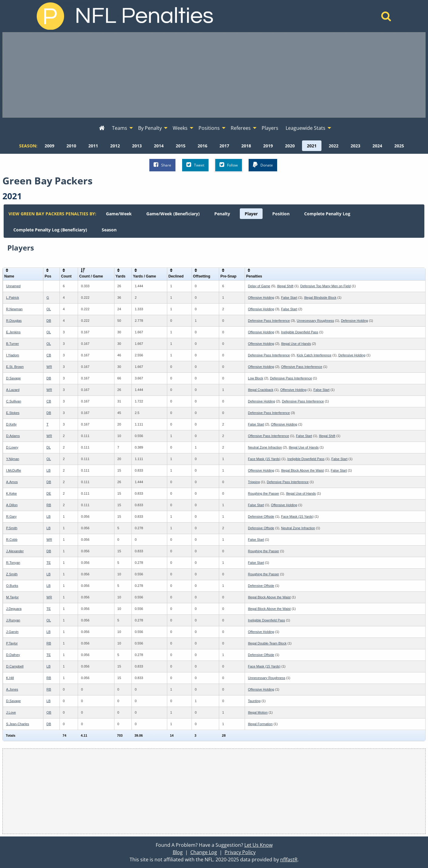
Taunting (254, 701)
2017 (224, 146)
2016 (202, 146)
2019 (268, 146)
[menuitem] (102, 128)
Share (162, 165)
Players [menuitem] (270, 128)
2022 (334, 146)
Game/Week (119, 214)
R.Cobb (12, 540)
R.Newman (14, 309)
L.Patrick (13, 298)
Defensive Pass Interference (269, 321)
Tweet (195, 165)
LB (48, 470)
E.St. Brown (15, 367)
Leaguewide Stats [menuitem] (306, 128)
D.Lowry (12, 447)
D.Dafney (13, 655)
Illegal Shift (285, 286)
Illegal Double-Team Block (267, 643)
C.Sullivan (14, 401)
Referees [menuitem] (241, 128)
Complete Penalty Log (327, 214)
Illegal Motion (258, 712)
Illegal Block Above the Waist (302, 470)
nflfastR (289, 860)
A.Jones (12, 689)
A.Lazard (13, 390)
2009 (49, 146)
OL (49, 309)
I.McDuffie (14, 470)
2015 (181, 146)
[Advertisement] (214, 75)
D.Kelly (11, 424)
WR (49, 367)
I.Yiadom (13, 355)
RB (49, 505)
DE (49, 493)
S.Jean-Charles (18, 724)
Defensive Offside (261, 516)
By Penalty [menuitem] (150, 128)
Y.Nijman (13, 459)
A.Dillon (12, 505)
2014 (159, 146)
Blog (178, 852)
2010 (71, 146)
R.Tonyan (13, 563)
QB (49, 712)
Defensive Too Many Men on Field (325, 286)
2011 (93, 146)
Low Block (256, 378)
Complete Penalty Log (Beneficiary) (50, 230)
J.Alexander (15, 551)
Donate (263, 165)
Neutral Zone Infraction (265, 447)
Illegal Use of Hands (296, 344)
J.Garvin (12, 632)
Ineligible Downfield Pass (300, 332)
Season (109, 230)
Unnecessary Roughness (316, 321)
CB (49, 355)
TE (49, 563)
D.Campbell (15, 666)
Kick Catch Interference (314, 355)
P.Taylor (12, 643)
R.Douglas (14, 321)
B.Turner (12, 344)
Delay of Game (259, 286)
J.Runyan (13, 620)
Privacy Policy (240, 852)
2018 (246, 146)
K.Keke (11, 493)
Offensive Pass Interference (302, 367)
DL (49, 447)
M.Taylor (12, 597)
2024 (377, 146)
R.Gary (11, 516)
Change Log (204, 852)
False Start (289, 298)
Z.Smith (12, 574)
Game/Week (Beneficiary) (173, 214)
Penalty (222, 214)
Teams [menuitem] (120, 128)
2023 (355, 146)
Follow (229, 165)
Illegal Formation (260, 724)
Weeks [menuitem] (180, 128)
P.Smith (12, 528)
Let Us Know (258, 845)
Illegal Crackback (261, 390)
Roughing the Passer (264, 493)
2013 (137, 146)
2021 (312, 146)
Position (281, 214)
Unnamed (13, 286)
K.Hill (10, 678)
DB (49, 321)
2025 (399, 146)
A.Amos (12, 482)
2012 (115, 146)
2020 (290, 146)
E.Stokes (13, 413)
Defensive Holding (354, 321)
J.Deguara (14, 609)
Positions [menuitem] (209, 128)
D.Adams (13, 436)
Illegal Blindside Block (320, 298)
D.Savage (13, 378)
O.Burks (12, 586)
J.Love (11, 712)
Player (251, 214)
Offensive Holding (261, 298)
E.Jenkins (13, 332)
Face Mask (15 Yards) (264, 459)
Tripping (254, 482)
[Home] (386, 18)
